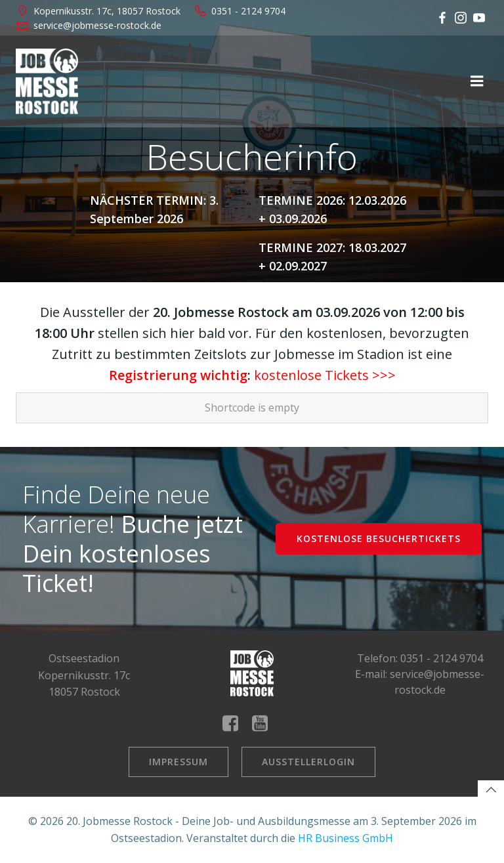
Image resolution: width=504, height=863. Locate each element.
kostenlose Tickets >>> (325, 375)
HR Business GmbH (346, 838)
